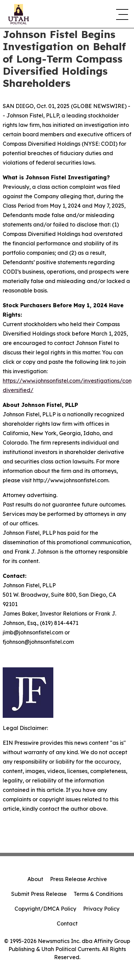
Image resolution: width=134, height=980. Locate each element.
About (35, 879)
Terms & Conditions (98, 894)
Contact (67, 923)
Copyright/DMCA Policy (45, 909)
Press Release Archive (78, 879)
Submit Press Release (39, 894)
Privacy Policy (101, 909)
